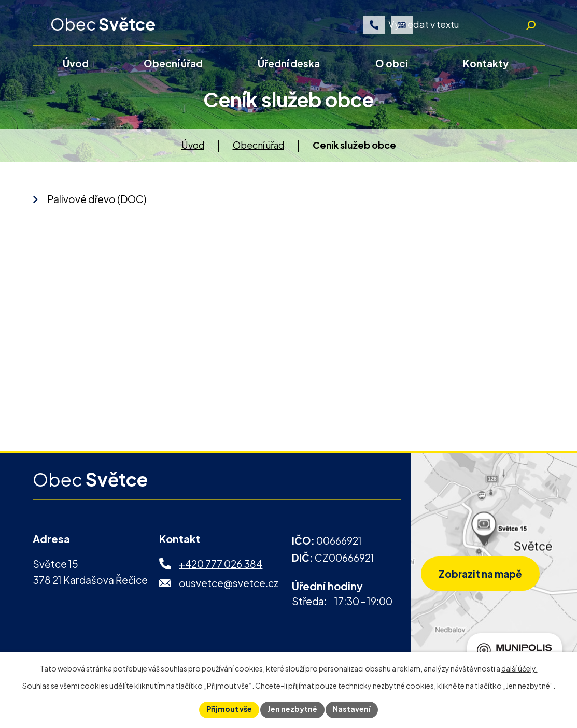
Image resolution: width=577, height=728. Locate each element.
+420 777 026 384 (221, 566)
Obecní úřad (258, 147)
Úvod (193, 147)
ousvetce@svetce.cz (229, 585)
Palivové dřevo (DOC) (97, 201)
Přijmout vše (229, 709)
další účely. (519, 668)
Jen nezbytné (292, 709)
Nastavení (352, 709)
